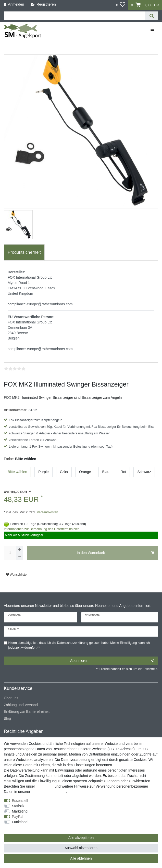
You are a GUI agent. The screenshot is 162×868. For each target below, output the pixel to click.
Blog (7, 718)
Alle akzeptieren (81, 838)
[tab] (24, 252)
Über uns (11, 698)
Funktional (20, 822)
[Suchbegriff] (74, 16)
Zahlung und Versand (21, 705)
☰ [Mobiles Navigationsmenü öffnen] (152, 31)
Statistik (18, 806)
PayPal (18, 817)
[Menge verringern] (20, 557)
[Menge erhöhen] (20, 549)
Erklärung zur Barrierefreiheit (27, 712)
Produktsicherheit (24, 252)
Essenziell (20, 801)
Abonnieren (112, 661)
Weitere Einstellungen (21, 827)
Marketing (20, 811)
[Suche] (152, 16)
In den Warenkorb (116, 553)
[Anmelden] (14, 4)
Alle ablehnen (81, 858)
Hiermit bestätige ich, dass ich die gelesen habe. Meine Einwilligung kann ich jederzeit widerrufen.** (79, 645)
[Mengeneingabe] (10, 553)
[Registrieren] (43, 4)
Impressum (45, 786)
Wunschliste (16, 575)
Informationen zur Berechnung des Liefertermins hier (41, 529)
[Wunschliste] (121, 5)
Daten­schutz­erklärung (48, 792)
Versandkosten (47, 512)
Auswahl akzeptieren (81, 848)
